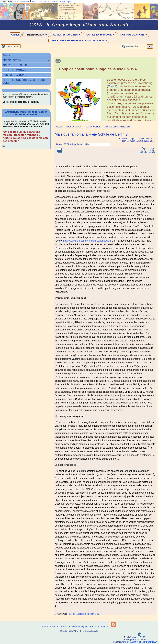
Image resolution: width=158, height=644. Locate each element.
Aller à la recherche (40, 2)
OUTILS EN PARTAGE (100, 35)
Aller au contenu (22, 2)
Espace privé (98, 627)
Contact (63, 627)
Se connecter (13, 46)
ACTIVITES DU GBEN (66, 35)
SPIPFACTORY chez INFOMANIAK (141, 642)
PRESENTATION (36, 35)
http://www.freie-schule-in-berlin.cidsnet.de (86, 241)
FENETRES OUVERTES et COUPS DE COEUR (79, 41)
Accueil (15, 35)
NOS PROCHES (93, 127)
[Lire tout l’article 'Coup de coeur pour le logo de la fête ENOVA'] (105, 91)
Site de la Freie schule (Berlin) (83, 614)
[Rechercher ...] (134, 46)
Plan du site (49, 627)
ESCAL (137, 640)
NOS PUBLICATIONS (133, 35)
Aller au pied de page (61, 2)
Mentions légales (79, 627)
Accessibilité (7, 2)
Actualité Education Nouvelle (117, 127)
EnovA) (113, 86)
